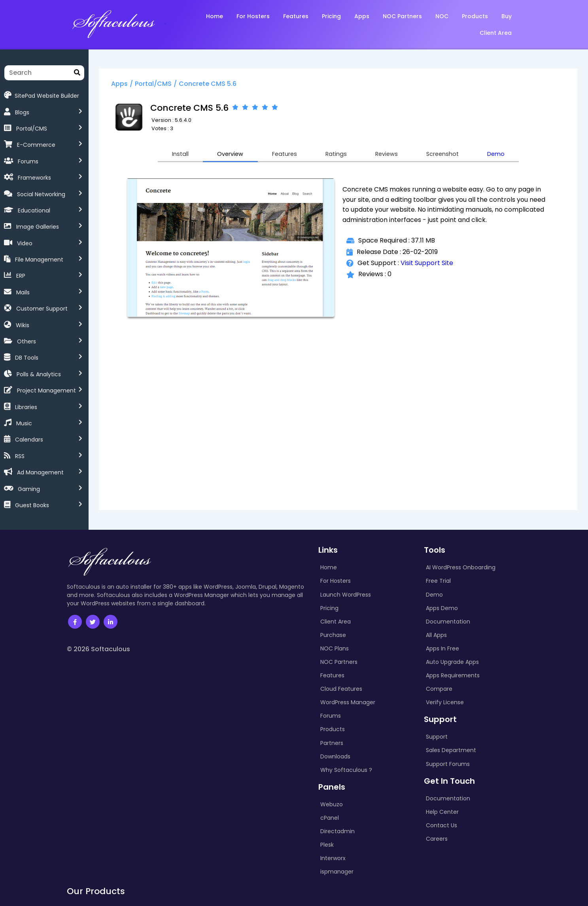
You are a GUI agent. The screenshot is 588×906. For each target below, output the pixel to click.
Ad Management (40, 472)
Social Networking (41, 194)
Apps (132, 84)
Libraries (26, 407)
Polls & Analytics (39, 374)
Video (25, 243)
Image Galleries (38, 227)
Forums (28, 161)
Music (24, 423)
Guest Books (32, 505)
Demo (514, 155)
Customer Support (42, 309)
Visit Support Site (432, 265)
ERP (21, 276)
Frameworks (34, 178)
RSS (20, 456)
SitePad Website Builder (42, 95)
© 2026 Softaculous (98, 649)
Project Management (46, 390)
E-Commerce (36, 145)
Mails (23, 292)
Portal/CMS (32, 129)
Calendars (29, 440)
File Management (39, 260)
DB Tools (27, 358)
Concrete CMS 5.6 (220, 84)
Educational (34, 210)
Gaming (29, 489)
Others (26, 341)
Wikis (23, 325)
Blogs (22, 112)
